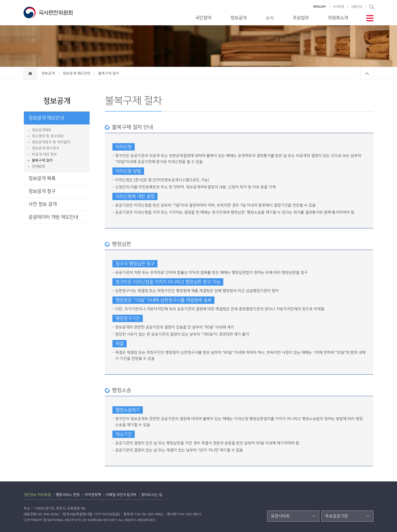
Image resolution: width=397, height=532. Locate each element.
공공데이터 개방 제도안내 (53, 217)
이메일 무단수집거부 (121, 495)
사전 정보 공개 (43, 204)
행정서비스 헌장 (68, 495)
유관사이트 (280, 516)
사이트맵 (338, 7)
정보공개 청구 (42, 191)
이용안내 (356, 7)
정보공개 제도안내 (77, 73)
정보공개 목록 (42, 178)
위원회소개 (338, 18)
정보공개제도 (42, 130)
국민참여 (203, 18)
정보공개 (239, 18)
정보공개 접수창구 (46, 148)
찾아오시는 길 (152, 495)
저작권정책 (93, 495)
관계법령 (38, 166)
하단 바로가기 (0, 0)
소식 (270, 18)
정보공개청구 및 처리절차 (51, 142)
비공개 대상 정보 (44, 154)
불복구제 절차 (42, 160)
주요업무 (301, 18)
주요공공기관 (336, 516)
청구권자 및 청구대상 (48, 136)
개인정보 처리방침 (37, 495)
